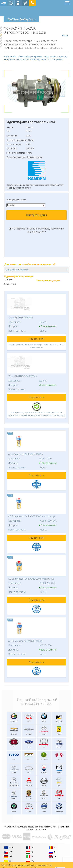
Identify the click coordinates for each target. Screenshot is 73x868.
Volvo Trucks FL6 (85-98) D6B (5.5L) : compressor (40, 59)
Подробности (37, 339)
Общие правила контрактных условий (39, 827)
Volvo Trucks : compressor (30, 57)
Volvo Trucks (10, 57)
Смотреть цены (36, 215)
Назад (65, 32)
